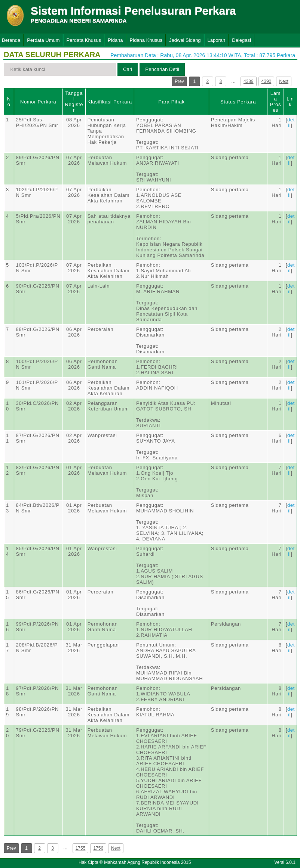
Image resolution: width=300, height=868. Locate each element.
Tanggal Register (74, 102)
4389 (249, 81)
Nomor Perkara (38, 102)
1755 (81, 848)
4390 (267, 81)
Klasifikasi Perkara (110, 102)
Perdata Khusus (84, 40)
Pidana (115, 40)
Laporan (217, 40)
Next (284, 81)
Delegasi (241, 40)
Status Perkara (238, 102)
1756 (98, 848)
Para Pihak (171, 102)
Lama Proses (275, 102)
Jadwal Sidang (185, 40)
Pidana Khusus (146, 40)
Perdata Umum (43, 40)
